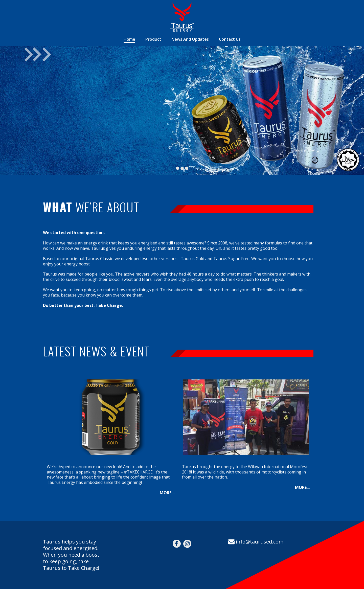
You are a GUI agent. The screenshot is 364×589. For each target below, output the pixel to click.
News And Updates (190, 39)
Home (129, 39)
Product (153, 39)
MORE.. (167, 493)
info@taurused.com (260, 542)
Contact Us (230, 39)
